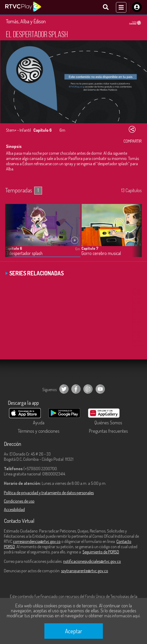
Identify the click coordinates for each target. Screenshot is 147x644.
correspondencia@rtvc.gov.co (37, 541)
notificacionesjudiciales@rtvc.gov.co (92, 561)
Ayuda (39, 423)
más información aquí (122, 616)
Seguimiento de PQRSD (101, 552)
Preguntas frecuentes (108, 431)
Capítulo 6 (14, 248)
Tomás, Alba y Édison (26, 21)
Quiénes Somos (108, 423)
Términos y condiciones (39, 431)
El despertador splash (24, 253)
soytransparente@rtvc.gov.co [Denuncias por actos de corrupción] (85, 571)
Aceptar (74, 631)
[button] (135, 234)
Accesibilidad (14, 509)
